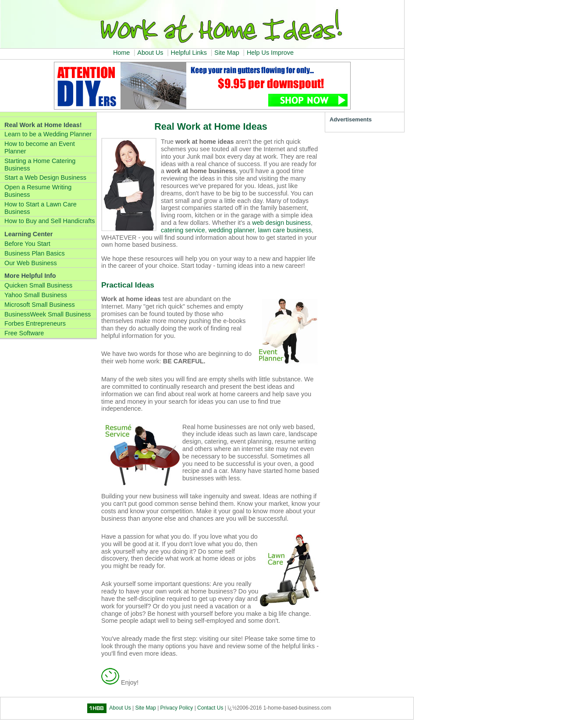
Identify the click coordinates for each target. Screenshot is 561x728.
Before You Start (27, 244)
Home (121, 53)
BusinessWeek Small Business (48, 314)
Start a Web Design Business (45, 178)
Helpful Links (189, 53)
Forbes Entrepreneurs (35, 323)
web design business (281, 223)
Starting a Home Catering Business (40, 165)
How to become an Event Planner (40, 147)
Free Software (24, 333)
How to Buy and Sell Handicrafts (50, 221)
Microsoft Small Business (40, 305)
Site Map (227, 53)
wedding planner (232, 230)
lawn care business (285, 230)
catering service (183, 230)
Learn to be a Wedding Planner (48, 134)
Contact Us (210, 708)
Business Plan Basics (35, 253)
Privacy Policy (177, 708)
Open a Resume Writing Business (38, 191)
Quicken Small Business (38, 285)
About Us (150, 53)
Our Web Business (31, 263)
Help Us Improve (270, 53)
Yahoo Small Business (36, 295)
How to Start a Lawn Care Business (41, 208)
